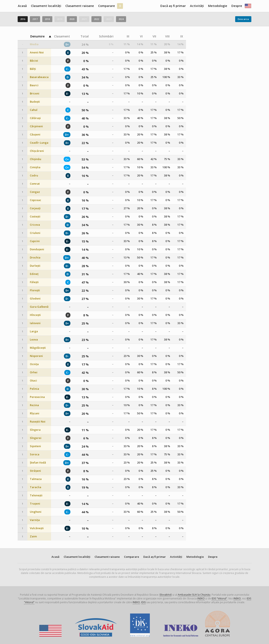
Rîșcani (35, 413)
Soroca (35, 454)
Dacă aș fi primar (173, 6)
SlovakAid (165, 595)
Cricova (35, 225)
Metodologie (218, 6)
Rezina (34, 405)
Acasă (22, 6)
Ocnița (34, 364)
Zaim (33, 536)
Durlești (35, 266)
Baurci (34, 85)
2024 (121, 19)
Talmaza (36, 479)
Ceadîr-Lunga (39, 143)
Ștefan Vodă (38, 463)
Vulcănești (37, 528)
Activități (197, 6)
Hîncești (35, 315)
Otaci (33, 381)
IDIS (143, 602)
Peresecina (37, 397)
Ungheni (36, 512)
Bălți (33, 69)
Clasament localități (46, 6)
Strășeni (35, 471)
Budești (35, 102)
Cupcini (35, 241)
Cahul (34, 110)
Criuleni (35, 233)
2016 (23, 19)
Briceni (35, 93)
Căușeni (35, 134)
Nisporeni (36, 356)
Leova (34, 340)
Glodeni (35, 299)
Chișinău (36, 159)
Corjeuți (35, 208)
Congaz (35, 192)
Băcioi (34, 61)
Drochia (35, 258)
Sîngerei (36, 438)
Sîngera (35, 430)
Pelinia (34, 389)
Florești (35, 290)
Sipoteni (35, 446)
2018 (47, 19)
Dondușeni (37, 249)
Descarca (243, 19)
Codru (34, 176)
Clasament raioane (80, 6)
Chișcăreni (37, 151)
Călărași (35, 118)
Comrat (35, 184)
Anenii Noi (37, 52)
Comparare (107, 6)
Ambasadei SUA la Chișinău (194, 595)
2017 (35, 19)
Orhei (34, 372)
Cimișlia (35, 167)
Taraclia (36, 487)
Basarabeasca (39, 77)
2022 (96, 19)
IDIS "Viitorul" (219, 598)
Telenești (36, 495)
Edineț (34, 274)
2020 (72, 19)
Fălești (34, 282)
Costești (35, 217)
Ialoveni (35, 323)
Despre (237, 6)
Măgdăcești (38, 348)
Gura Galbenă (39, 307)
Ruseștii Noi (38, 422)
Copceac (36, 200)
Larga (34, 331)
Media (34, 44)
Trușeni (35, 504)
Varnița (35, 520)
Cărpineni (36, 126)
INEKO (201, 598)
